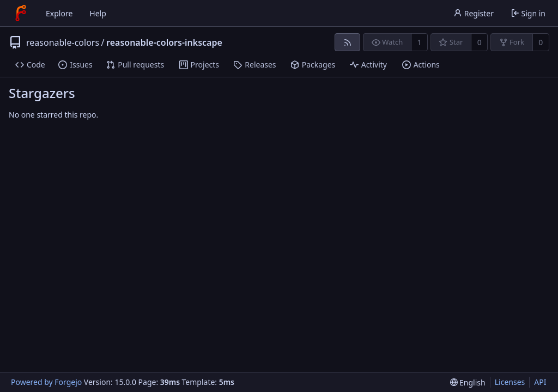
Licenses (510, 382)
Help (98, 13)
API (540, 382)
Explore (59, 13)
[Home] (21, 13)
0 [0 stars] (480, 42)
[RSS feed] (347, 42)
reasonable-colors (63, 42)
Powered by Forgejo (46, 382)
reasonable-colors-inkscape (164, 42)
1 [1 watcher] (420, 42)
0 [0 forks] (541, 42)
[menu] (468, 382)
